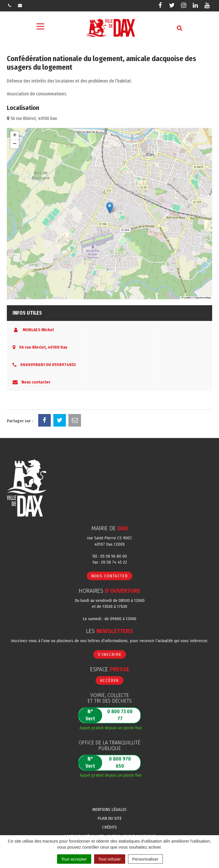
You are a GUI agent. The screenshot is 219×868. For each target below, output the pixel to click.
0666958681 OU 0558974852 (48, 365)
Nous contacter (36, 382)
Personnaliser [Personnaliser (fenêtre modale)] (145, 859)
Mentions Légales (109, 809)
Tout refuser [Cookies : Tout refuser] (110, 859)
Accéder (109, 680)
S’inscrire (110, 654)
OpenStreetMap (203, 298)
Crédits (109, 827)
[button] (110, 208)
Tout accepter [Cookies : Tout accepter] (74, 859)
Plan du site (109, 818)
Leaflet (186, 298)
